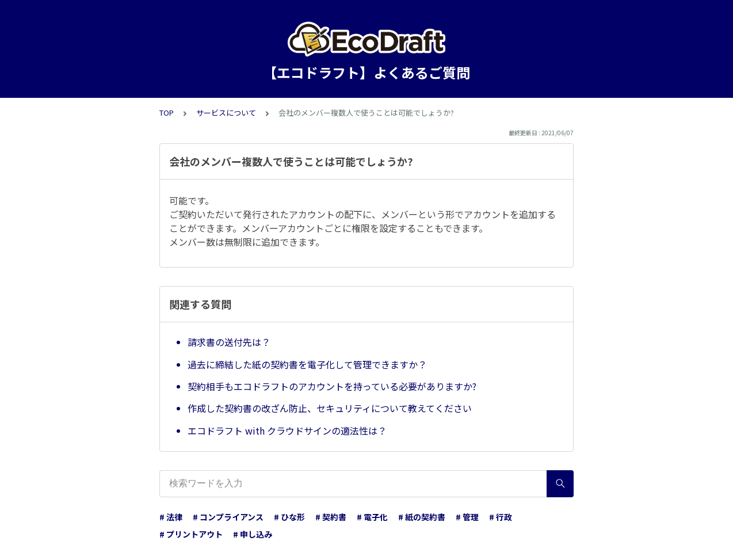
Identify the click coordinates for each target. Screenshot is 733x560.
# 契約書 (331, 517)
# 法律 (171, 517)
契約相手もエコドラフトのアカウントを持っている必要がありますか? (332, 386)
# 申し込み (253, 534)
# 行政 (501, 517)
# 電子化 (372, 517)
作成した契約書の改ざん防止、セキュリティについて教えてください (330, 408)
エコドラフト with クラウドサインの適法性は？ (287, 431)
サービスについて (226, 113)
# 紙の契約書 (422, 517)
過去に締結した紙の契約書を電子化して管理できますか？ (307, 364)
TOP (167, 113)
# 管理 (467, 517)
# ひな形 (289, 517)
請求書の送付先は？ (229, 342)
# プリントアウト (191, 534)
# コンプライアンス (228, 517)
